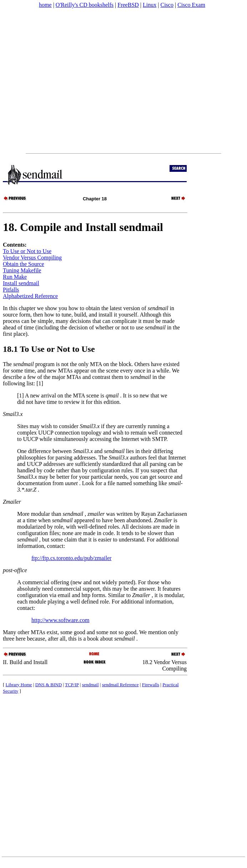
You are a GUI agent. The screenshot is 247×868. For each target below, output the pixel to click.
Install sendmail (21, 283)
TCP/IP (72, 685)
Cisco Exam (191, 5)
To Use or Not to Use (27, 251)
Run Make (15, 277)
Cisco (167, 5)
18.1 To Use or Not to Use (49, 349)
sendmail (90, 685)
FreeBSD (128, 5)
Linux (150, 5)
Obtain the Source (24, 264)
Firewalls (151, 685)
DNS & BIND (49, 685)
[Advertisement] (67, 81)
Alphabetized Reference (30, 296)
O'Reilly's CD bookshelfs (85, 5)
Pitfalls (11, 290)
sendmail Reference (120, 685)
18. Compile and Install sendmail (83, 227)
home (45, 5)
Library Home (19, 685)
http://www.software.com (60, 620)
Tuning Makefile (22, 270)
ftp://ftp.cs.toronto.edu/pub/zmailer (71, 558)
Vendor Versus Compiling (32, 258)
